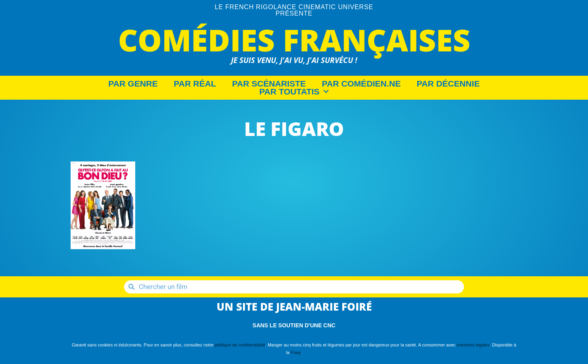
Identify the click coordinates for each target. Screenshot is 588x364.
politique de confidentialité (240, 345)
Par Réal (195, 84)
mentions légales (473, 345)
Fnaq (296, 352)
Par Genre (133, 84)
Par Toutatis (294, 92)
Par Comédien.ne (361, 84)
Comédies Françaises (294, 40)
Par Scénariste (269, 84)
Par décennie (448, 84)
